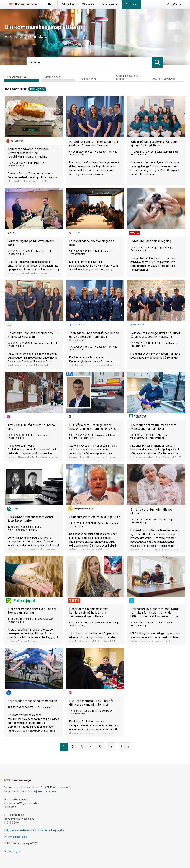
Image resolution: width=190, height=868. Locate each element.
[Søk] (89, 62)
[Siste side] (125, 747)
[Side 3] (82, 747)
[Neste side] (111, 747)
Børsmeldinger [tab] (52, 77)
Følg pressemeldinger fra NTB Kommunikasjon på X (35, 830)
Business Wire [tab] (88, 79)
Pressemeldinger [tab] (17, 77)
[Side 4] (91, 747)
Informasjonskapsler (17, 837)
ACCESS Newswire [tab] (164, 79)
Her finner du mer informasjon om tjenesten (30, 791)
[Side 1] (64, 747)
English (17, 851)
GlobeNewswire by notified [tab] (127, 77)
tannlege (37, 89)
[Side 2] (73, 747)
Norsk (8, 851)
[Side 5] (99, 747)
